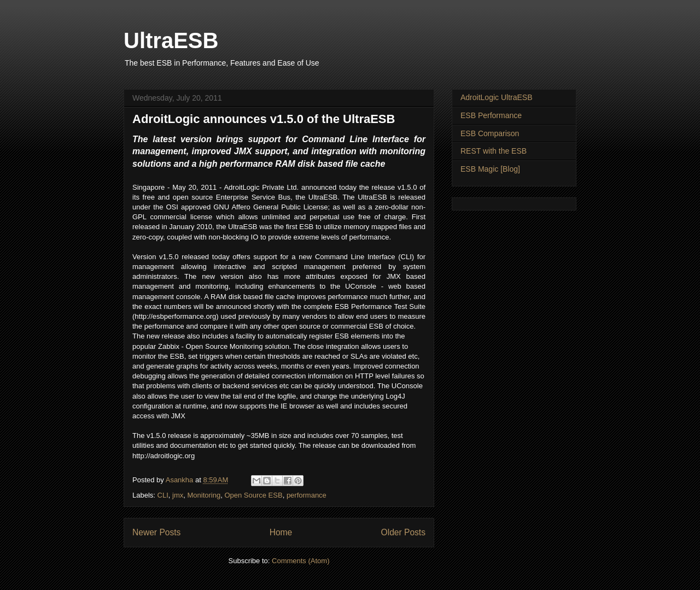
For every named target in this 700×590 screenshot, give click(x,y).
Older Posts (403, 532)
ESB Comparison (490, 133)
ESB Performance (491, 115)
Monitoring (204, 495)
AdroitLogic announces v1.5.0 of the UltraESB (264, 119)
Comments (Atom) (301, 561)
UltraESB (171, 40)
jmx (178, 495)
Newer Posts (156, 532)
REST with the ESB (494, 151)
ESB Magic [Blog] (490, 169)
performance (307, 495)
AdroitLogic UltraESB (497, 97)
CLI (163, 495)
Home (281, 532)
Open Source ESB (253, 495)
